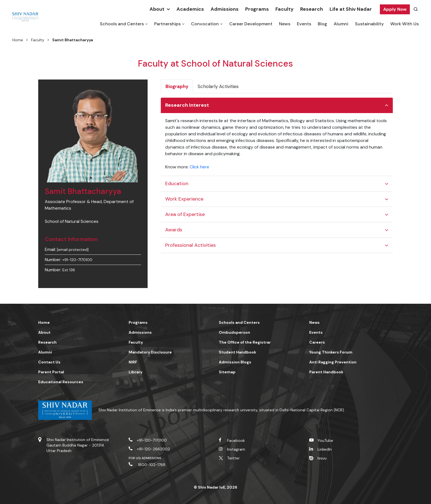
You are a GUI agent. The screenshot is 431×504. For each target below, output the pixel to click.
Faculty (284, 9)
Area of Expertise (185, 214)
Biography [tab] (177, 86)
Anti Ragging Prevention (333, 362)
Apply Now (395, 9)
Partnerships (167, 24)
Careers (317, 342)
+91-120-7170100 (77, 260)
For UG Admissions (145, 458)
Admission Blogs (235, 362)
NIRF (133, 362)
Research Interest (187, 105)
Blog (322, 24)
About (157, 9)
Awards (174, 230)
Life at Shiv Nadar (351, 9)
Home (18, 40)
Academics (190, 9)
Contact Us (49, 362)
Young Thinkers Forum (331, 352)
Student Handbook (237, 352)
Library (136, 372)
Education (177, 183)
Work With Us (404, 24)
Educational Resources (61, 382)
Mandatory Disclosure (150, 352)
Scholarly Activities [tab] (218, 86)
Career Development (251, 24)
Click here (199, 167)
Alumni (341, 24)
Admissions (225, 9)
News (285, 24)
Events (304, 24)
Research (312, 9)
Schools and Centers (122, 24)
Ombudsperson (234, 332)
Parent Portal (51, 372)
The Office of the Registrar (245, 342)
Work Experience (184, 199)
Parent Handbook (326, 372)
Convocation (205, 24)
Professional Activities (190, 245)
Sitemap (227, 372)
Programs (257, 9)
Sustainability (369, 24)
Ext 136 (69, 270)
